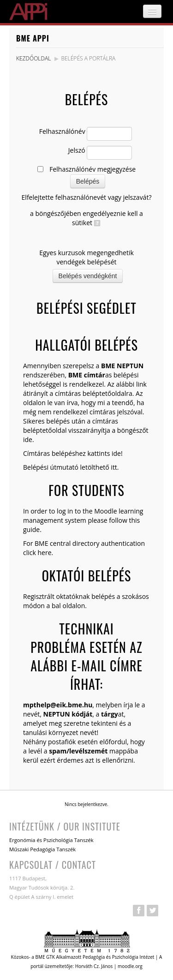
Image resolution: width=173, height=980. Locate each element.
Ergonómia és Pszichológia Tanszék (51, 840)
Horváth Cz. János (94, 966)
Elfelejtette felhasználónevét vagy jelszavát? (87, 197)
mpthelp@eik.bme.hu (58, 705)
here (44, 553)
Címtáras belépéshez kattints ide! (73, 453)
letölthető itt (99, 467)
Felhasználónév (62, 131)
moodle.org (130, 966)
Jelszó (77, 150)
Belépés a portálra (88, 58)
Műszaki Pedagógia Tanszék (42, 849)
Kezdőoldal (33, 58)
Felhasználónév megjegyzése (92, 169)
